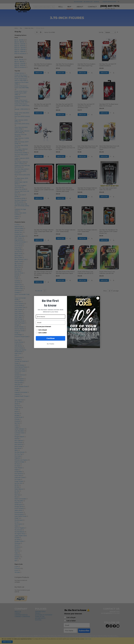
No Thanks (51, 344)
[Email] (51, 323)
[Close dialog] (98, 298)
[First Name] (51, 317)
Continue (51, 338)
